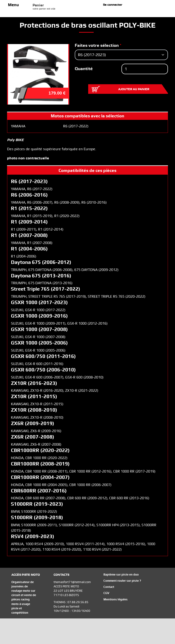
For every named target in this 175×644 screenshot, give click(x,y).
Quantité (84, 69)
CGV (106, 593)
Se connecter (113, 5)
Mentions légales (116, 599)
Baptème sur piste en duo (121, 574)
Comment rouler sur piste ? (122, 581)
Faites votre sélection (97, 45)
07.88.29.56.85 (78, 602)
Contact (109, 587)
